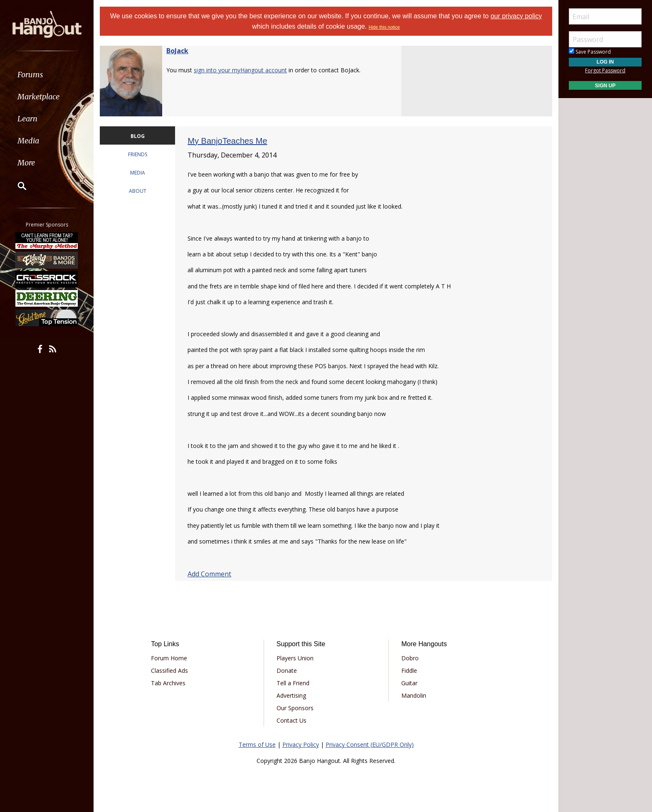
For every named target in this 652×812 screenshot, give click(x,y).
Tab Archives (168, 683)
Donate (287, 671)
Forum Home (169, 658)
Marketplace (38, 97)
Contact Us (291, 720)
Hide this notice (384, 27)
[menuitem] (47, 75)
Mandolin (414, 695)
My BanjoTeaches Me (227, 141)
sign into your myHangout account (240, 70)
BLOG (138, 136)
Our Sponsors (295, 708)
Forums (30, 75)
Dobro (410, 658)
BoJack (177, 51)
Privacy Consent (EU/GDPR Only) (370, 744)
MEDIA (138, 173)
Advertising (291, 695)
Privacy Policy (301, 744)
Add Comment (209, 574)
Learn (27, 119)
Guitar (409, 683)
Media (28, 141)
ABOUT (138, 191)
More (26, 163)
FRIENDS (138, 154)
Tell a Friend (293, 683)
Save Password (590, 52)
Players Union (295, 658)
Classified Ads (169, 671)
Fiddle (409, 671)
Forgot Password (605, 70)
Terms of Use (257, 744)
